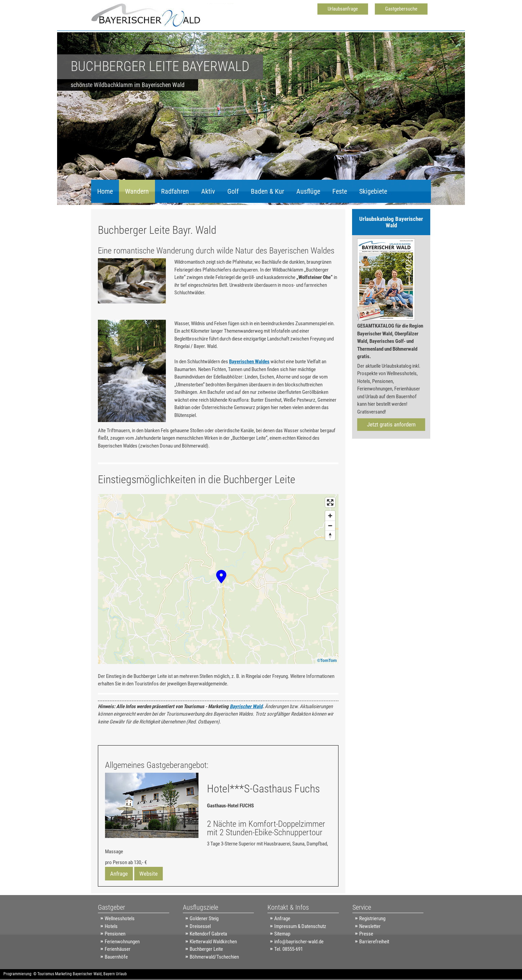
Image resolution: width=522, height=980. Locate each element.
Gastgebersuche (401, 9)
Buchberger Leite (206, 949)
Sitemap (282, 934)
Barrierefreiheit (374, 942)
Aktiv (208, 191)
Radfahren (175, 191)
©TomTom (327, 661)
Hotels (111, 926)
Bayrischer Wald (246, 706)
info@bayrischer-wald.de (299, 942)
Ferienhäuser (118, 949)
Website (149, 874)
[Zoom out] (330, 526)
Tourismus (46, 974)
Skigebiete (373, 191)
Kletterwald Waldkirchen (213, 942)
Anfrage (119, 874)
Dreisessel (200, 926)
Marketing (63, 974)
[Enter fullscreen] (330, 502)
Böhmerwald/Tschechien (214, 957)
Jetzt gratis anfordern (391, 424)
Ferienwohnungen (122, 942)
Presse (366, 934)
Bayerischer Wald (87, 974)
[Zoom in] (330, 516)
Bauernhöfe (116, 957)
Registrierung (372, 918)
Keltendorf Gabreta (208, 934)
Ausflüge (308, 191)
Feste (340, 191)
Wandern (137, 191)
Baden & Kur (267, 191)
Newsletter (370, 926)
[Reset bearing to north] (330, 535)
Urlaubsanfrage (343, 9)
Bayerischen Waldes (249, 362)
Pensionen (115, 934)
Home (105, 191)
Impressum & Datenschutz (300, 926)
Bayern (109, 974)
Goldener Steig (204, 918)
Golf (233, 191)
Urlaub (121, 974)
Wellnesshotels (120, 918)
